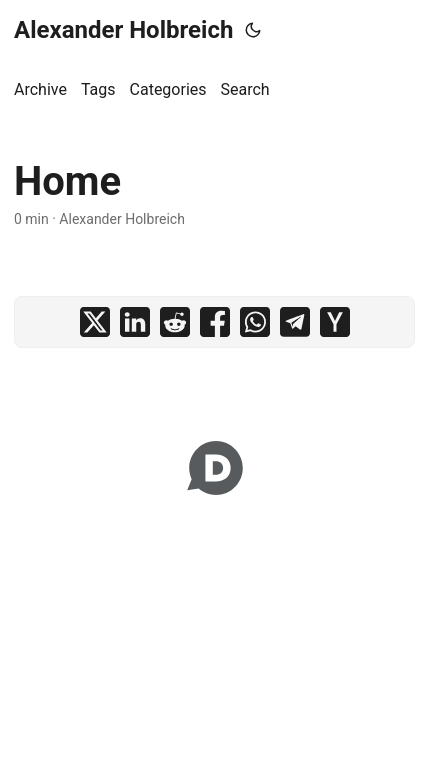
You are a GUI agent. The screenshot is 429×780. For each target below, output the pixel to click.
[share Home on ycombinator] (335, 322)
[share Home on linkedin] (135, 322)
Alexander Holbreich (123, 30)
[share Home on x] (95, 322)
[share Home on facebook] (215, 322)
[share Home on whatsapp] (255, 322)
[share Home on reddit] (175, 322)
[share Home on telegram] (295, 322)
